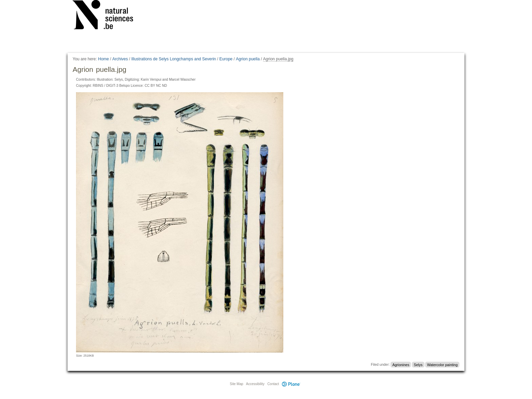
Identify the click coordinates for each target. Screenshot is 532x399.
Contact (273, 384)
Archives (120, 59)
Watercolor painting (442, 364)
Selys (418, 364)
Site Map (236, 384)
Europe (226, 59)
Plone (291, 384)
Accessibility (255, 384)
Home (103, 59)
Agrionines (401, 364)
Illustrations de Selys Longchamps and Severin (174, 59)
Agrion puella (248, 59)
